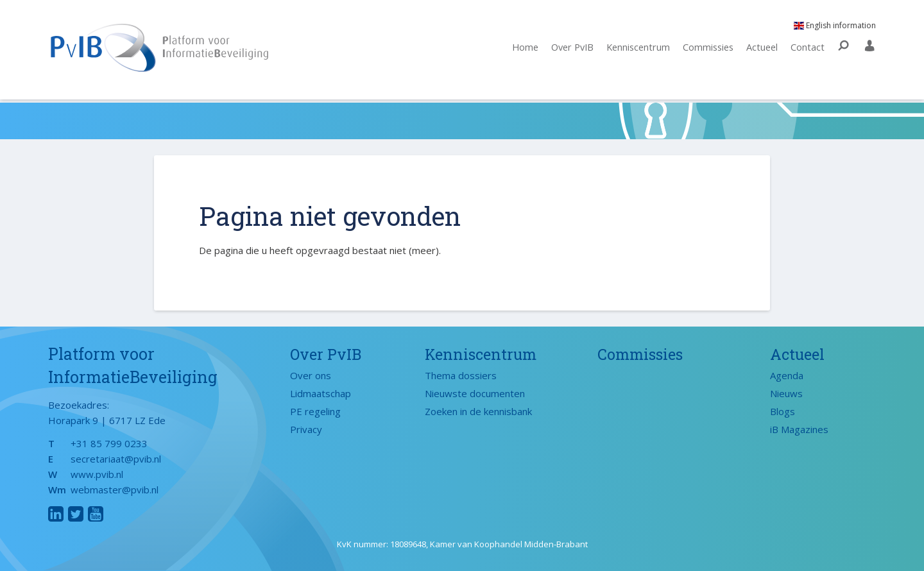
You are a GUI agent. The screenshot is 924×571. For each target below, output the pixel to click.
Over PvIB (564, 49)
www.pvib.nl (97, 474)
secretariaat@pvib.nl (116, 459)
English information (835, 27)
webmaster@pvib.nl (115, 490)
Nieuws (786, 393)
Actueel (761, 49)
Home (514, 49)
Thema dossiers (461, 375)
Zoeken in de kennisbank (478, 411)
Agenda (787, 375)
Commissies (706, 49)
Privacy (306, 429)
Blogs (783, 411)
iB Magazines (799, 429)
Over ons (311, 375)
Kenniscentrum (633, 49)
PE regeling (315, 411)
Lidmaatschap (321, 393)
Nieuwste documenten (475, 393)
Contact (808, 49)
